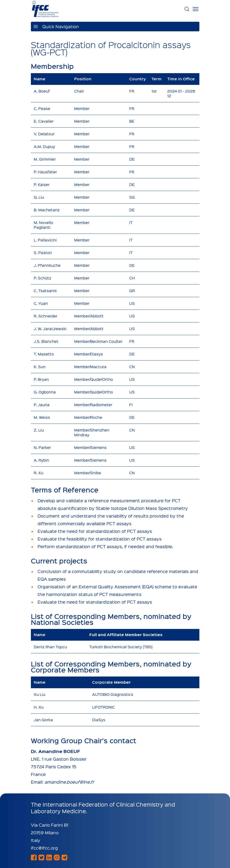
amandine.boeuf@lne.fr (69, 782)
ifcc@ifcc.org (44, 848)
